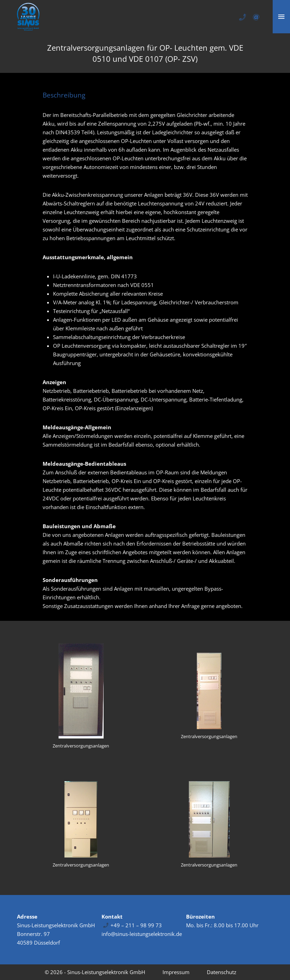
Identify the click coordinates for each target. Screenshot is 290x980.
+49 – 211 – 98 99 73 (136, 925)
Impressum (176, 972)
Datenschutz (222, 972)
